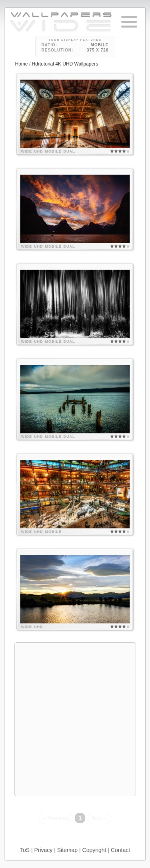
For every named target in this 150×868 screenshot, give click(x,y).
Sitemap (67, 850)
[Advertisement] (75, 718)
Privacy (43, 850)
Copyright (94, 850)
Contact (120, 850)
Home (22, 64)
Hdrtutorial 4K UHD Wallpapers (65, 64)
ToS (25, 850)
